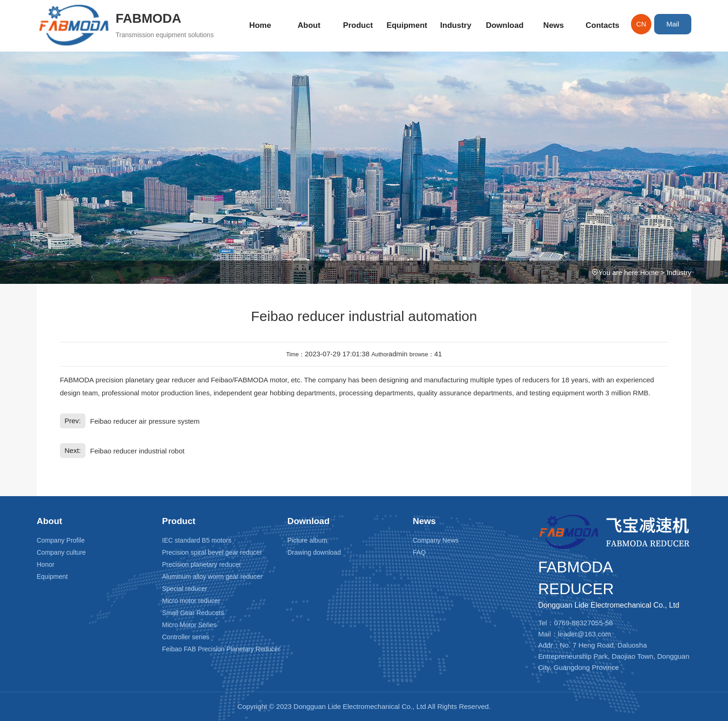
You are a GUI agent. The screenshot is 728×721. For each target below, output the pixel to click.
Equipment (407, 25)
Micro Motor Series (189, 625)
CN (641, 24)
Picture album (307, 540)
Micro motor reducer (191, 601)
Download (504, 25)
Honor (45, 564)
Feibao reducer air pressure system (145, 421)
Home (260, 25)
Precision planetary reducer (201, 564)
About (309, 25)
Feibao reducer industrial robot (137, 451)
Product (358, 25)
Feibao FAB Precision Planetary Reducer (221, 649)
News (553, 25)
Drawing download (314, 552)
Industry (456, 25)
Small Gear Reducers (193, 613)
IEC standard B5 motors (197, 540)
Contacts (602, 25)
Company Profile (61, 540)
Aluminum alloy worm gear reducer (212, 577)
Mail (673, 24)
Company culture (61, 552)
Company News (436, 540)
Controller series (186, 637)
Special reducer (185, 589)
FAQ (419, 552)
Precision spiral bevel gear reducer (212, 552)
